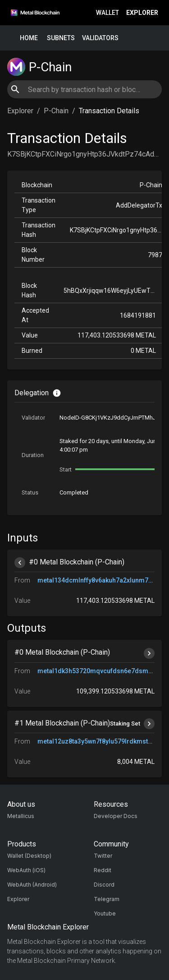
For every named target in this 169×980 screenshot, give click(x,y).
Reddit (103, 870)
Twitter (103, 856)
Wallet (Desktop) (29, 856)
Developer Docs (116, 816)
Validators (100, 38)
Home (29, 38)
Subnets (61, 38)
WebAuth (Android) (32, 885)
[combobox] (84, 89)
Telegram (107, 899)
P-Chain (56, 111)
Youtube (105, 913)
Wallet (107, 13)
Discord (104, 885)
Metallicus (21, 816)
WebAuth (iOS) (26, 870)
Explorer (142, 13)
